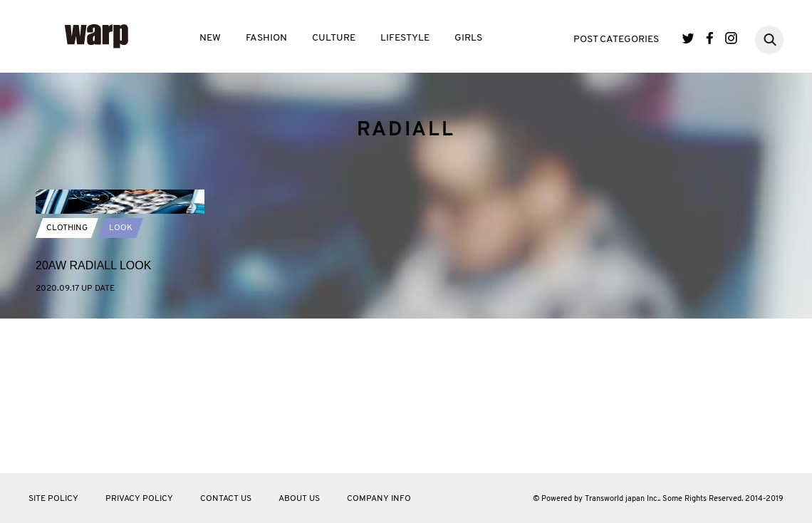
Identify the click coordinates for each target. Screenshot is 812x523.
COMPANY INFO (379, 499)
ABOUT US (299, 499)
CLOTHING (67, 327)
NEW (210, 38)
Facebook (710, 38)
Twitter (688, 38)
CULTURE (334, 38)
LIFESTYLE (405, 38)
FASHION (266, 38)
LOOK (121, 327)
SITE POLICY (53, 499)
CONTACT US (226, 499)
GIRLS (468, 38)
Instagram (731, 38)
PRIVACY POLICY (139, 499)
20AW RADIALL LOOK (93, 364)
